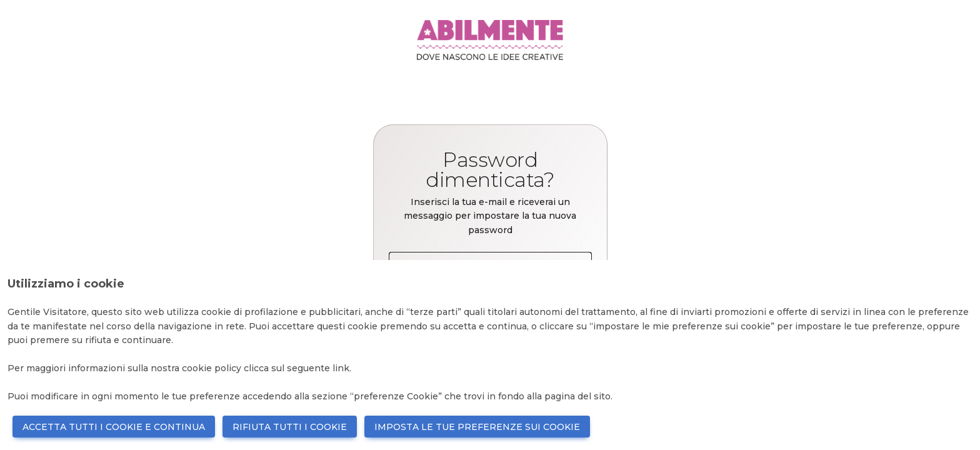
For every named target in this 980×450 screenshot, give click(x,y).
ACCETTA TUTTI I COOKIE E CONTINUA (114, 427)
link (341, 368)
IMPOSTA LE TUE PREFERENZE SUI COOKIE (477, 427)
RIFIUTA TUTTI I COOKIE (290, 427)
